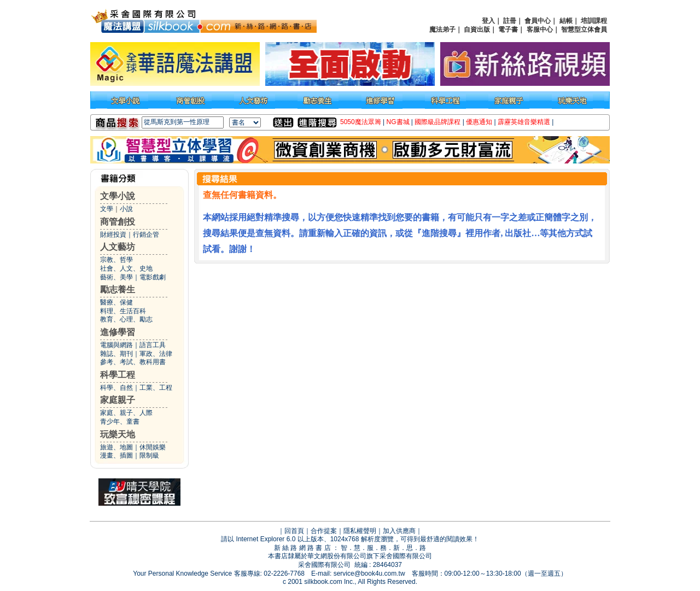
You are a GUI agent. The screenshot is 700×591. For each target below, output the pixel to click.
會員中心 (538, 21)
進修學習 (118, 332)
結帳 (566, 21)
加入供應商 (399, 531)
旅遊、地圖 (116, 447)
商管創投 (118, 222)
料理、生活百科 (123, 311)
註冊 (510, 21)
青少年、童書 (120, 422)
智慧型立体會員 (584, 30)
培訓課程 (594, 21)
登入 (488, 21)
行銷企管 (146, 235)
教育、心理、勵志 (126, 319)
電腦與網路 (116, 345)
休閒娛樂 (153, 447)
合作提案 (324, 531)
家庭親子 (118, 400)
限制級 (149, 455)
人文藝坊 (118, 247)
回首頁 (294, 531)
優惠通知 (479, 122)
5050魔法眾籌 (361, 122)
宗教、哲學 (116, 260)
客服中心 (540, 30)
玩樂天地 (118, 434)
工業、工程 (156, 388)
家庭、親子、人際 (126, 413)
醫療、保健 (116, 302)
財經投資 (113, 235)
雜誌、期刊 (116, 354)
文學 (107, 209)
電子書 (508, 30)
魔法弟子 (442, 30)
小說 (126, 209)
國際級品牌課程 (437, 122)
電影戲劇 (153, 277)
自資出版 (477, 30)
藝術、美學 (116, 277)
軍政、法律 (156, 354)
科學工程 (118, 375)
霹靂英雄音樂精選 (524, 122)
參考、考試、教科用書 (133, 362)
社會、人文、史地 (126, 268)
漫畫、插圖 (116, 455)
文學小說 (118, 196)
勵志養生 (118, 289)
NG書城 (398, 122)
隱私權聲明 (360, 531)
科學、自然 (116, 388)
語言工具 (153, 345)
